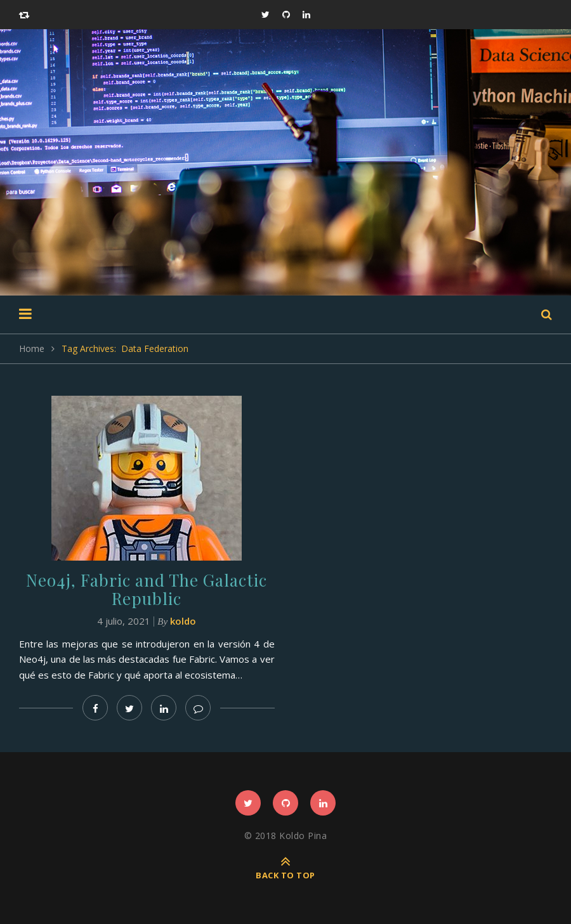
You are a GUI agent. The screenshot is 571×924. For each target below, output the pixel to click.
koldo (183, 621)
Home (32, 348)
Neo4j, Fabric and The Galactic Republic (147, 589)
